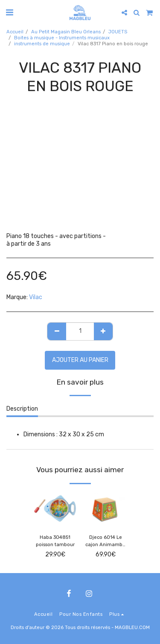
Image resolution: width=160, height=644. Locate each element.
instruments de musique (42, 44)
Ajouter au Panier (80, 360)
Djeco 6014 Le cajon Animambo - (105, 542)
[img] (55, 509)
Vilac (36, 297)
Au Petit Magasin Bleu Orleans (66, 32)
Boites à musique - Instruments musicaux (62, 38)
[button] (9, 12)
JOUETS (118, 32)
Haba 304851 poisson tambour (55, 541)
